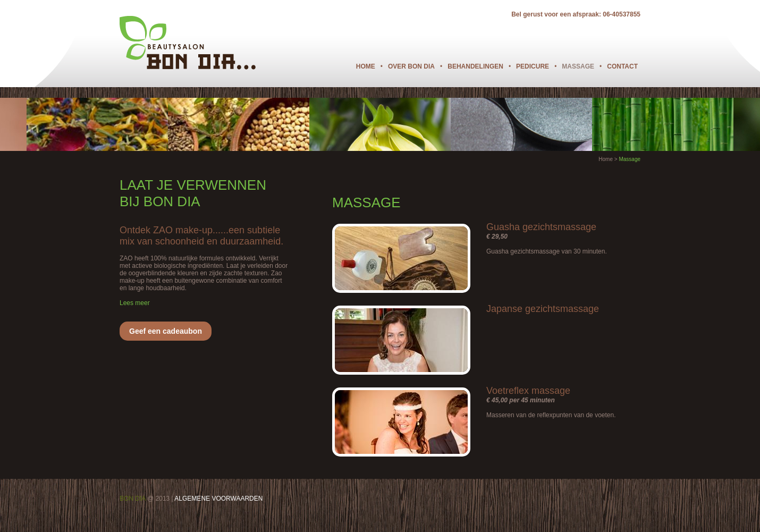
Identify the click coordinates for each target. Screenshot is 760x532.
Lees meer (135, 303)
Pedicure (533, 66)
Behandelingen (475, 66)
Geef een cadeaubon (166, 331)
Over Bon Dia (411, 66)
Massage (578, 66)
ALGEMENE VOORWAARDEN (218, 499)
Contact (622, 66)
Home (366, 66)
